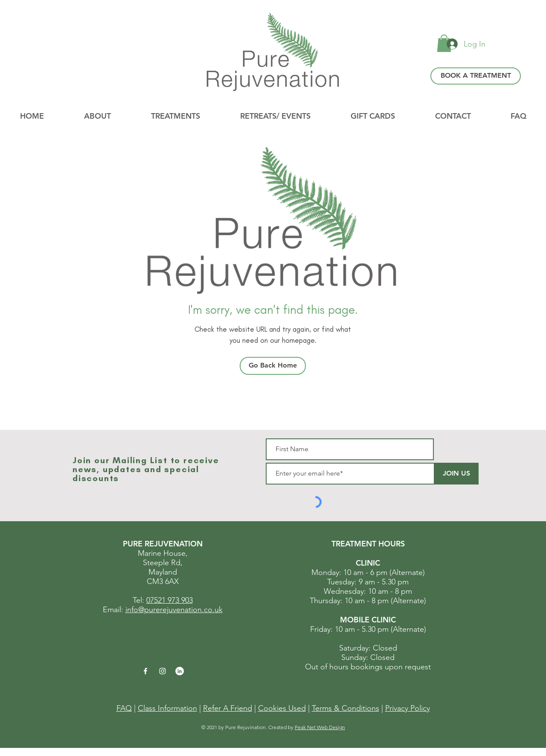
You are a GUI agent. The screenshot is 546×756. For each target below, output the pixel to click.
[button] (275, 116)
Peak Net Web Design (320, 727)
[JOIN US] (456, 474)
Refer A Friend (228, 708)
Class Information (167, 708)
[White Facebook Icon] (145, 671)
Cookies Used (282, 708)
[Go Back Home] (273, 366)
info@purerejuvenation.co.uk (174, 610)
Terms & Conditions (346, 708)
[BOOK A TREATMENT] (476, 76)
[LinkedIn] (180, 671)
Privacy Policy (408, 708)
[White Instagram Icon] (163, 671)
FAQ (124, 708)
